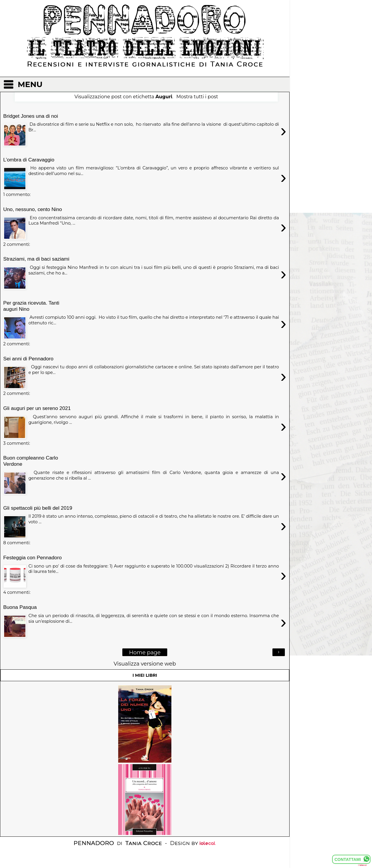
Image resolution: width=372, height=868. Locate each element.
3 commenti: (17, 443)
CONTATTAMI (348, 859)
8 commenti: (17, 543)
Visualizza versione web (145, 663)
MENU (30, 84)
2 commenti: (17, 244)
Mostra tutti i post (197, 97)
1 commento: (17, 194)
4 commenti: (17, 592)
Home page (145, 652)
